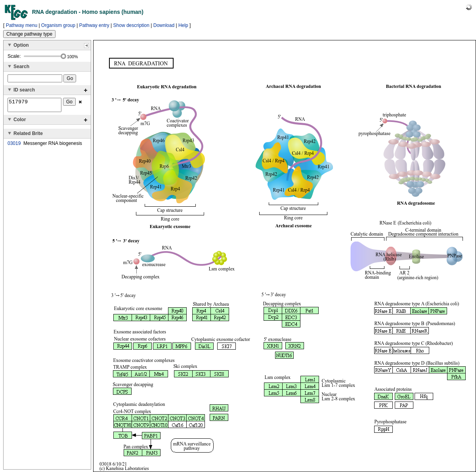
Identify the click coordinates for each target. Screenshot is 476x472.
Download (164, 25)
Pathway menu (22, 25)
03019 (14, 146)
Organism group (58, 25)
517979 (34, 106)
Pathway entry (94, 25)
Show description (131, 25)
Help (183, 25)
